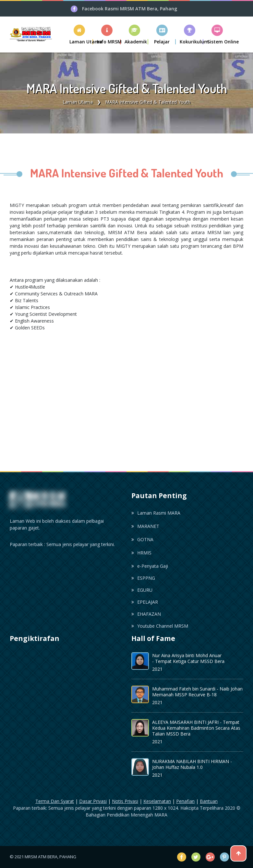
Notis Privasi (125, 801)
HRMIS (141, 553)
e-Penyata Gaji (150, 566)
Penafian (185, 801)
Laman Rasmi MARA (156, 513)
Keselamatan (157, 801)
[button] (107, 34)
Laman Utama (78, 102)
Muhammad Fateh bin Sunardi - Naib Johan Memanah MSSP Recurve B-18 (197, 692)
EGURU (142, 590)
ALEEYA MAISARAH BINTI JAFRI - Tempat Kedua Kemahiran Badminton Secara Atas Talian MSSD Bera (196, 728)
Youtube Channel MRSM (160, 626)
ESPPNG (143, 578)
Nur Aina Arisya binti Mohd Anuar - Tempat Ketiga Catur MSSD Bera (188, 658)
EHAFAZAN (146, 614)
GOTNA (142, 539)
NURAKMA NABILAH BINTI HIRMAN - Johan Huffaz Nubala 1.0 (192, 764)
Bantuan (209, 801)
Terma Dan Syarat (55, 801)
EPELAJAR (145, 602)
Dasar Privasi (93, 801)
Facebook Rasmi (130, 9)
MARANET (145, 526)
